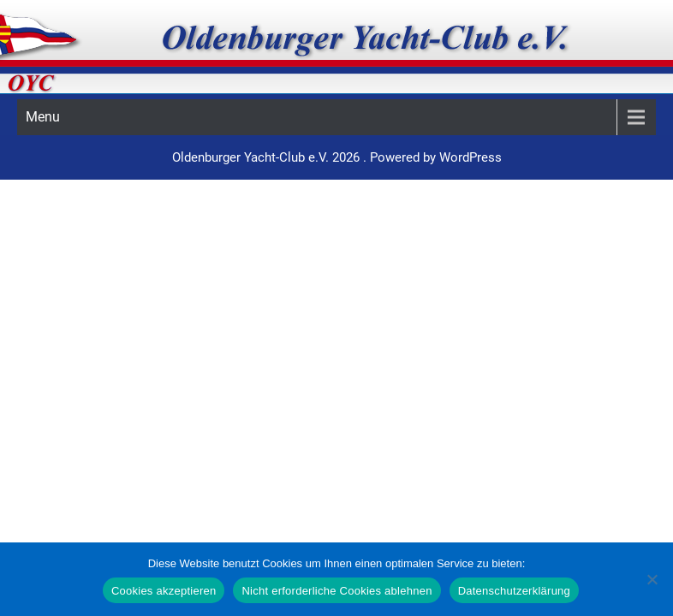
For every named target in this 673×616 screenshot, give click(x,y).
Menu (43, 117)
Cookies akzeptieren (164, 591)
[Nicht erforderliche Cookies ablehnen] (652, 579)
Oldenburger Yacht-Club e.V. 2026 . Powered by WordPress (337, 157)
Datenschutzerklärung (514, 591)
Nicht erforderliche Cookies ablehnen (336, 591)
